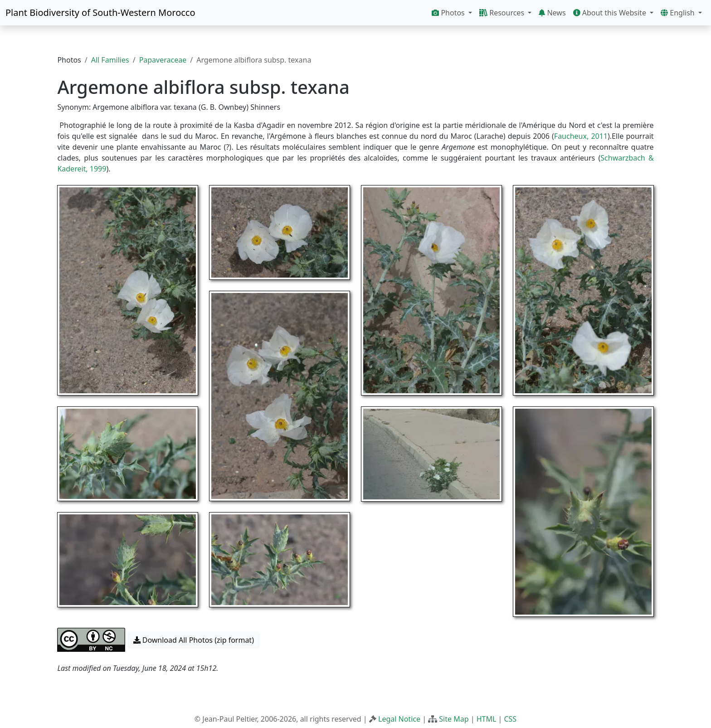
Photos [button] (449, 13)
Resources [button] (503, 13)
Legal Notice (399, 719)
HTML (487, 719)
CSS (510, 719)
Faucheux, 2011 (581, 136)
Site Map (454, 719)
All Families (110, 60)
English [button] (679, 13)
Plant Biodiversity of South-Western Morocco (100, 12)
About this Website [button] (611, 13)
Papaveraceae (163, 60)
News (552, 13)
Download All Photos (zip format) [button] (194, 640)
